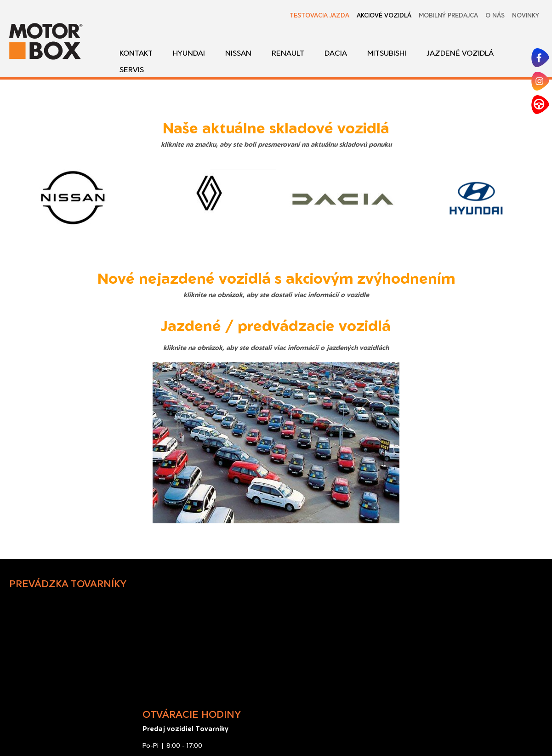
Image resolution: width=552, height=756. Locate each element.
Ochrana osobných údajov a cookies (406, 734)
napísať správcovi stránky (318, 734)
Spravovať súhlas (484, 734)
